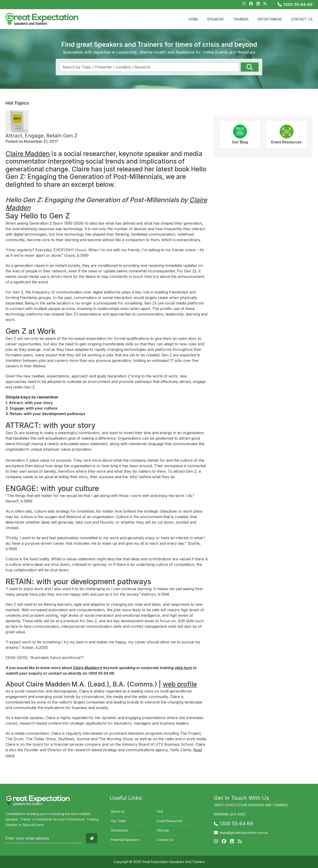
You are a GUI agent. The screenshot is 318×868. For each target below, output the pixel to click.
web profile (180, 684)
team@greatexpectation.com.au (244, 833)
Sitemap (163, 830)
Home (193, 19)
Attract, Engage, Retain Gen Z (41, 136)
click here (183, 668)
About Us (118, 811)
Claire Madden (28, 154)
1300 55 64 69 (295, 4)
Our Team (118, 821)
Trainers (241, 19)
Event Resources (170, 821)
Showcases (120, 830)
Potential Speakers (125, 840)
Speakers (215, 19)
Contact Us (302, 19)
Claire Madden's (87, 668)
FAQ (160, 811)
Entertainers (270, 19)
